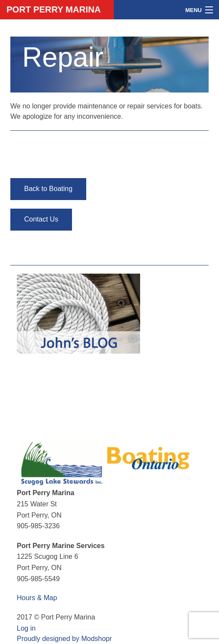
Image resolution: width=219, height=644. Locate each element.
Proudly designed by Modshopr (64, 639)
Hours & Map (37, 598)
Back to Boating (48, 189)
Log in (26, 628)
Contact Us (41, 219)
